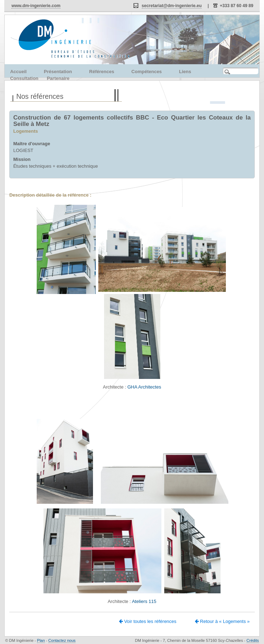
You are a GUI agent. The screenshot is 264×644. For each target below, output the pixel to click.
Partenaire (58, 78)
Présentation (58, 72)
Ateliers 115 (144, 601)
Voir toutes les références (148, 621)
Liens (185, 72)
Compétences (147, 72)
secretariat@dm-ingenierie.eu (172, 6)
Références (102, 72)
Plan (41, 640)
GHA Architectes (144, 387)
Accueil (18, 72)
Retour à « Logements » (222, 621)
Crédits (253, 640)
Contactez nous (62, 640)
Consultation (24, 78)
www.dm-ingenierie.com (36, 6)
